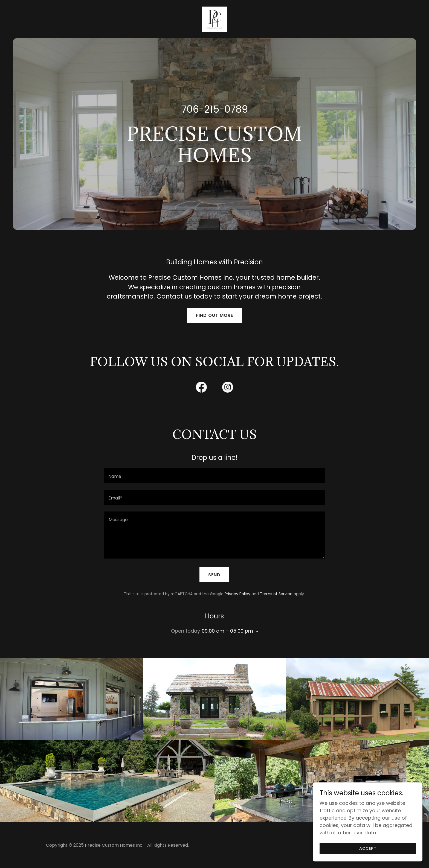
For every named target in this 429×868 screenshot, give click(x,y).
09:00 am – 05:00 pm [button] (227, 631)
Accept (368, 848)
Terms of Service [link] (276, 594)
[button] (256, 632)
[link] (215, 19)
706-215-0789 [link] (215, 109)
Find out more (215, 315)
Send (214, 575)
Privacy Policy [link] (237, 594)
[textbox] (214, 476)
